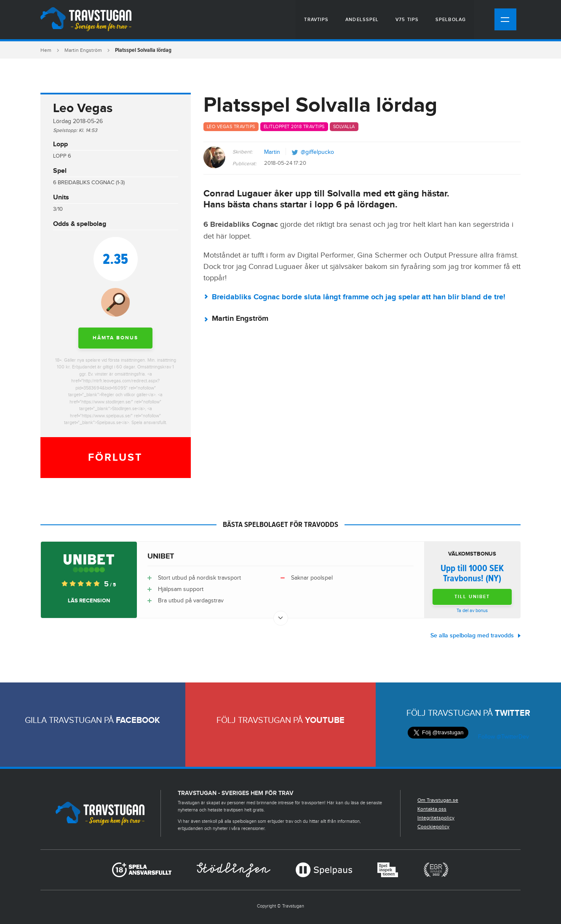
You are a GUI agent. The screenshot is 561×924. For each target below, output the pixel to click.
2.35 (115, 259)
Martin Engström (83, 50)
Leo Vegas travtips (231, 127)
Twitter (513, 713)
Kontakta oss (432, 809)
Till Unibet (472, 597)
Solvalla (344, 127)
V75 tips (407, 20)
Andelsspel (362, 20)
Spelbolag (451, 20)
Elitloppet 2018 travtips (294, 127)
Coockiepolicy (433, 827)
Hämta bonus (115, 338)
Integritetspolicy (436, 818)
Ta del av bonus (472, 611)
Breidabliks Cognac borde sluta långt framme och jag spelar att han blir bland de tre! (359, 297)
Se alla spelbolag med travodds (472, 635)
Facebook (138, 720)
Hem (46, 50)
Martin (272, 152)
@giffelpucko (317, 152)
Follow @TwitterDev (503, 737)
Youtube (325, 720)
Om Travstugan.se (438, 800)
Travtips (316, 20)
